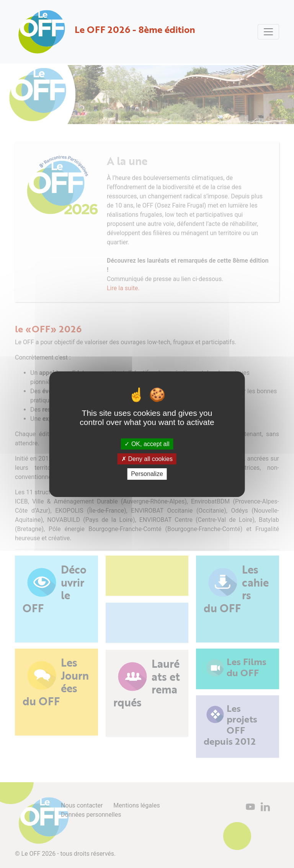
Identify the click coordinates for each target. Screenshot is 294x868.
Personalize (147, 474)
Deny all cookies (147, 459)
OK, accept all (147, 444)
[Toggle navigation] (268, 32)
